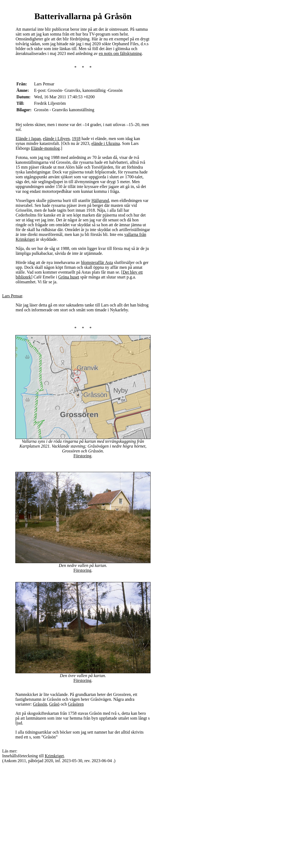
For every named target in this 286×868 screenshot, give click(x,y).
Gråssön (40, 704)
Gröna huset (69, 277)
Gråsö (54, 704)
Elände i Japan (28, 139)
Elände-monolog (45, 148)
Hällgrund (100, 201)
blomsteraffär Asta (97, 262)
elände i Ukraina (106, 143)
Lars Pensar (12, 296)
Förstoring (83, 456)
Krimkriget (54, 756)
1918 (76, 139)
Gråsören (76, 704)
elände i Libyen (56, 139)
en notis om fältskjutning (120, 53)
